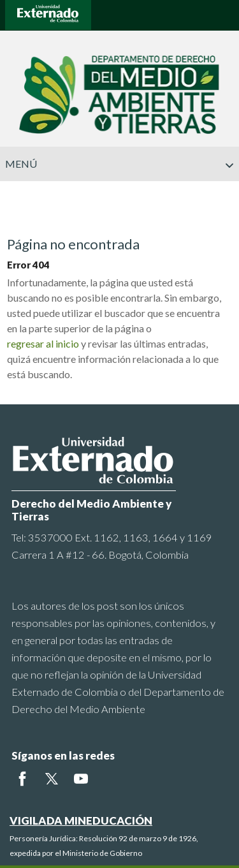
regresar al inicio (43, 343)
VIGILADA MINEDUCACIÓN (81, 820)
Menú (120, 164)
